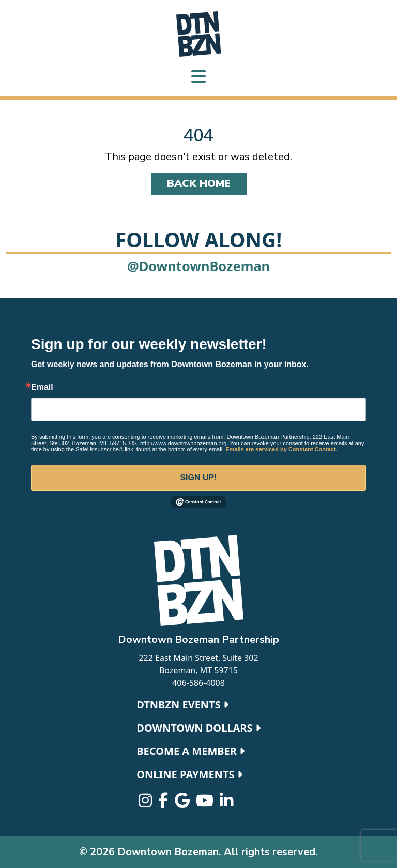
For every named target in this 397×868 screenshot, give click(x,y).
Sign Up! (198, 477)
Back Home (199, 184)
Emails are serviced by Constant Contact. (281, 449)
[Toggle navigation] (198, 78)
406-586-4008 (198, 683)
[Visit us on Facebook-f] (164, 803)
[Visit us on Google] (183, 803)
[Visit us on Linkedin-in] (226, 803)
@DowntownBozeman (198, 266)
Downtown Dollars (198, 728)
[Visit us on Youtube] (206, 803)
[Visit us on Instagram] (146, 803)
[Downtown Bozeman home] (198, 580)
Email (42, 387)
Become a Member (190, 751)
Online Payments (189, 774)
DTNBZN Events (182, 705)
